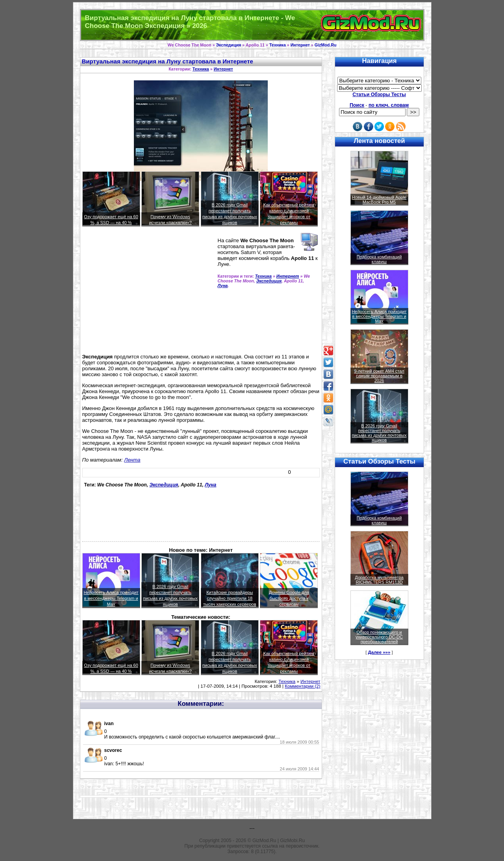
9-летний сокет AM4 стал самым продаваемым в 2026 (379, 376)
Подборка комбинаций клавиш (379, 259)
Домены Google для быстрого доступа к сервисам (289, 598)
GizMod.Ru (326, 45)
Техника (278, 45)
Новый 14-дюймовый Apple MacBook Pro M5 (379, 200)
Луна (223, 286)
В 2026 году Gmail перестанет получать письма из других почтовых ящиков (379, 433)
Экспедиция (229, 45)
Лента (132, 460)
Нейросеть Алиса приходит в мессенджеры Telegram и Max (111, 598)
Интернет (300, 45)
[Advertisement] (148, 293)
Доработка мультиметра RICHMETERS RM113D (379, 580)
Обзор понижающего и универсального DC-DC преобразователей (379, 637)
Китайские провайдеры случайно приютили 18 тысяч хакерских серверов (230, 598)
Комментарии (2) (302, 686)
